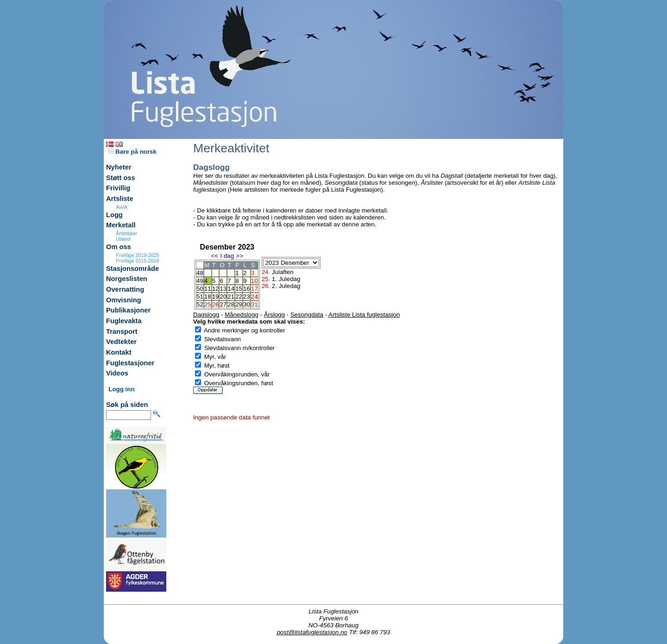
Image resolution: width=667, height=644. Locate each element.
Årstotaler (126, 233)
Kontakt (119, 352)
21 (231, 297)
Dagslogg (206, 315)
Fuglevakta (124, 321)
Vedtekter (121, 342)
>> (240, 256)
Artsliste (120, 199)
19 (216, 297)
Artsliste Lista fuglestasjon (364, 315)
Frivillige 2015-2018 (137, 261)
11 (208, 289)
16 (247, 289)
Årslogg (274, 315)
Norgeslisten (127, 279)
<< (214, 256)
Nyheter (119, 167)
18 (208, 297)
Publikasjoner (128, 310)
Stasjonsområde (132, 269)
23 (247, 297)
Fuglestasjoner (130, 363)
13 (223, 289)
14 (231, 289)
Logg (114, 215)
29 (239, 304)
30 (247, 304)
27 (223, 304)
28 (231, 304)
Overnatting (125, 289)
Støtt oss (121, 178)
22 (239, 297)
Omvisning (124, 300)
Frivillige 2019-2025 (137, 255)
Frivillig (118, 188)
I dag (227, 256)
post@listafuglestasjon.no (312, 632)
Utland (123, 239)
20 (223, 297)
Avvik (122, 207)
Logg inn (121, 389)
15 (239, 289)
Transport (122, 331)
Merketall (121, 225)
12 (216, 289)
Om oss (119, 247)
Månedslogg (242, 315)
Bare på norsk (132, 152)
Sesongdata (307, 315)
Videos (117, 373)
